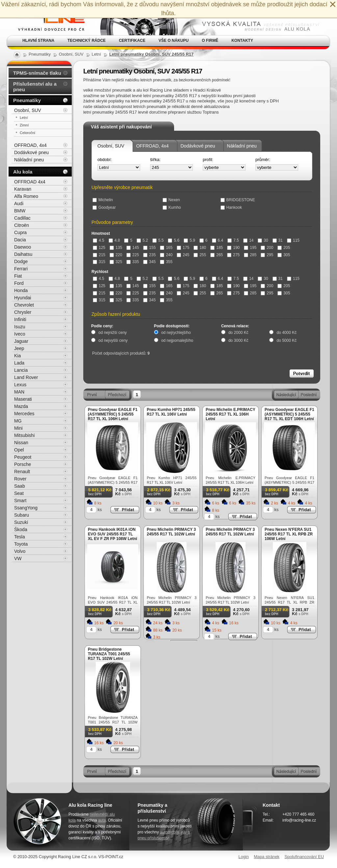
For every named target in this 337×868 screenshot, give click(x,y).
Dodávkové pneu (198, 146)
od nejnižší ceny (113, 333)
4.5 (99, 240)
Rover (20, 479)
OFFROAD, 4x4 (153, 146)
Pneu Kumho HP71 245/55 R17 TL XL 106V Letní (171, 412)
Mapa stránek (267, 857)
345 (149, 262)
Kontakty (242, 41)
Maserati (23, 399)
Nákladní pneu (242, 146)
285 (250, 255)
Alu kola (23, 172)
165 (166, 248)
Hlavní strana (38, 41)
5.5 (158, 240)
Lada (19, 363)
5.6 (174, 240)
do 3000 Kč (238, 340)
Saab (20, 486)
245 (183, 255)
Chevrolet (24, 305)
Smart (20, 501)
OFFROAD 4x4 (30, 182)
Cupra (20, 232)
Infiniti (20, 319)
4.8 (114, 240)
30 (263, 240)
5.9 (189, 240)
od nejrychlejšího (176, 333)
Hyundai (23, 298)
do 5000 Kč (286, 340)
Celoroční (27, 133)
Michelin (103, 200)
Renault (22, 472)
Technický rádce (87, 41)
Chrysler (23, 312)
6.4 (218, 240)
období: (104, 160)
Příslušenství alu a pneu (35, 87)
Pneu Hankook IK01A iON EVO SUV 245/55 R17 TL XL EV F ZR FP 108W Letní (113, 534)
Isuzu (20, 327)
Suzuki (21, 522)
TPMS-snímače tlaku (37, 73)
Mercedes (24, 414)
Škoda (21, 529)
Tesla (20, 537)
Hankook (231, 207)
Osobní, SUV (111, 146)
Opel (19, 450)
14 (248, 240)
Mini (18, 428)
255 (200, 255)
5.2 (142, 240)
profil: (208, 160)
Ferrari (21, 269)
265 (217, 255)
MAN (19, 392)
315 (99, 262)
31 (278, 240)
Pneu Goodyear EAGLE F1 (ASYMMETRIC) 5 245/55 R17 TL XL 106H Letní (113, 414)
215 (99, 255)
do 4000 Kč (286, 333)
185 (217, 248)
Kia (17, 356)
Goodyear (104, 207)
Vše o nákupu (174, 41)
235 (149, 255)
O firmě (210, 41)
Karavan (23, 189)
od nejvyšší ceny (113, 340)
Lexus (20, 385)
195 (250, 248)
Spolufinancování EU (304, 857)
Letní (24, 118)
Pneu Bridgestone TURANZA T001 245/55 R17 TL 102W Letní (109, 654)
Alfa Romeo (26, 196)
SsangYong (26, 508)
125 (99, 248)
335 (133, 262)
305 (284, 255)
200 (267, 248)
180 (200, 248)
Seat (19, 493)
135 (116, 248)
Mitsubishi (24, 435)
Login (244, 857)
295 (267, 255)
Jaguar (21, 341)
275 (233, 255)
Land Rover (26, 377)
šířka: (155, 160)
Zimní (24, 125)
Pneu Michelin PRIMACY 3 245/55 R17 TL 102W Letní (171, 532)
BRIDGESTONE (238, 200)
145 (133, 248)
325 (116, 262)
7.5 (233, 240)
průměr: (263, 160)
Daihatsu (23, 254)
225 (133, 255)
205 (284, 248)
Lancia (21, 370)
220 (116, 255)
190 (233, 248)
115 (293, 240)
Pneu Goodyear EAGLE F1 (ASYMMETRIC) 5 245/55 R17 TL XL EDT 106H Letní (289, 414)
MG (18, 421)
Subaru (22, 515)
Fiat (18, 276)
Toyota (21, 544)
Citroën (22, 225)
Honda (21, 290)
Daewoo (23, 247)
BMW (20, 211)
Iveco (20, 334)
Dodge (21, 261)
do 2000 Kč (238, 333)
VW (18, 558)
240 (166, 255)
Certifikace (132, 41)
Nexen (171, 200)
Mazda (21, 406)
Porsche (23, 464)
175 (183, 248)
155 (149, 248)
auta (102, 820)
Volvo (20, 551)
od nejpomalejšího (177, 340)
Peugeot (23, 457)
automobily (169, 832)
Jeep (19, 348)
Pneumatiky (27, 100)
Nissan (21, 443)
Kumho (172, 207)
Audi (19, 203)
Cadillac (22, 218)
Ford (19, 283)
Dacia (20, 240)
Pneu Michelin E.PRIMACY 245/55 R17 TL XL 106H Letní (230, 414)
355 (166, 262)
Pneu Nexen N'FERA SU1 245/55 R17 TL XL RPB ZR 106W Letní (289, 534)
